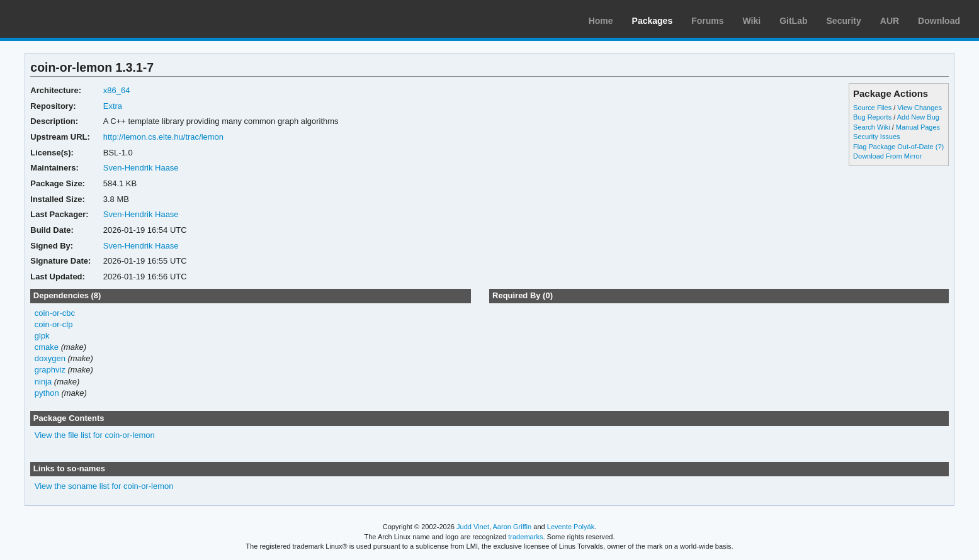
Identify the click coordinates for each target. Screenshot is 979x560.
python (47, 393)
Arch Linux (69, 19)
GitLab (793, 21)
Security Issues (876, 137)
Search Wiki (872, 127)
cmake (47, 347)
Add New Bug (918, 117)
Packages (653, 21)
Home (601, 21)
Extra (113, 106)
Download (939, 21)
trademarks (525, 537)
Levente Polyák (571, 527)
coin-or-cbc (55, 313)
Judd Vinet (473, 527)
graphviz (50, 370)
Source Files (872, 108)
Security (844, 21)
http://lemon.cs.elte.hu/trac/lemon (163, 137)
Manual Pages (918, 127)
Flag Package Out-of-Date (893, 147)
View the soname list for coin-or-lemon (104, 486)
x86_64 (117, 90)
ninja (43, 382)
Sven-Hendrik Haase (141, 168)
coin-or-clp (54, 324)
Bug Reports (872, 117)
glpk (42, 336)
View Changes (920, 108)
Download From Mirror (887, 156)
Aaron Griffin (512, 527)
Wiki (752, 21)
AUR (890, 21)
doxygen (50, 358)
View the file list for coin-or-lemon (95, 435)
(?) (940, 147)
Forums (707, 21)
